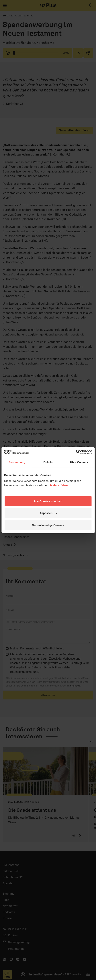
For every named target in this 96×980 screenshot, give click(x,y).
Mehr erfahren (60, 485)
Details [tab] (48, 462)
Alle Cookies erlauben (48, 501)
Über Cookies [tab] (79, 462)
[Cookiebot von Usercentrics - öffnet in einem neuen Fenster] (76, 452)
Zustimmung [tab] (17, 462)
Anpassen (48, 513)
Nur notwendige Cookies (48, 525)
